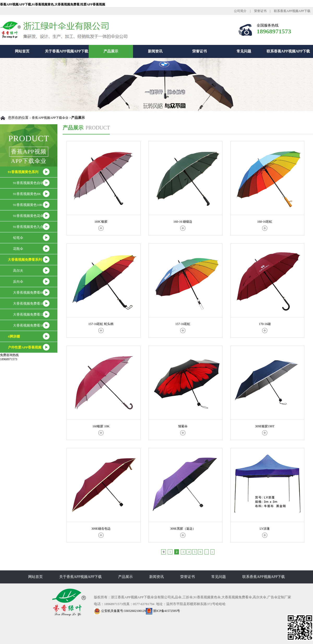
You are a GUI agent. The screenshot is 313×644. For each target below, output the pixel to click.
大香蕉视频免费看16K (29, 325)
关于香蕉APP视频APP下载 (67, 51)
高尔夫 (18, 271)
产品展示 (111, 51)
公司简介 (240, 11)
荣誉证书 (260, 11)
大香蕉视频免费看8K (29, 293)
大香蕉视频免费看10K (29, 303)
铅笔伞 (18, 238)
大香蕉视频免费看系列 (25, 260)
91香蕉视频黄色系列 (23, 172)
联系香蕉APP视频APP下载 (292, 11)
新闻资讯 (155, 51)
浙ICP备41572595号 (163, 611)
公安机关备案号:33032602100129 (120, 611)
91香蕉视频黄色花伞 (28, 216)
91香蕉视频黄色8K (27, 194)
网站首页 (22, 51)
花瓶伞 (18, 249)
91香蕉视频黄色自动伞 (30, 183)
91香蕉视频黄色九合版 (30, 227)
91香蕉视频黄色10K (28, 205)
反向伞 (18, 282)
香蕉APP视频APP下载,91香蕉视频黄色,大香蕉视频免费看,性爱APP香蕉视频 (53, 4)
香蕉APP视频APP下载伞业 (50, 118)
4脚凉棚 (14, 336)
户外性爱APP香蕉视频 (25, 347)
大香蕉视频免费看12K (29, 314)
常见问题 (244, 51)
